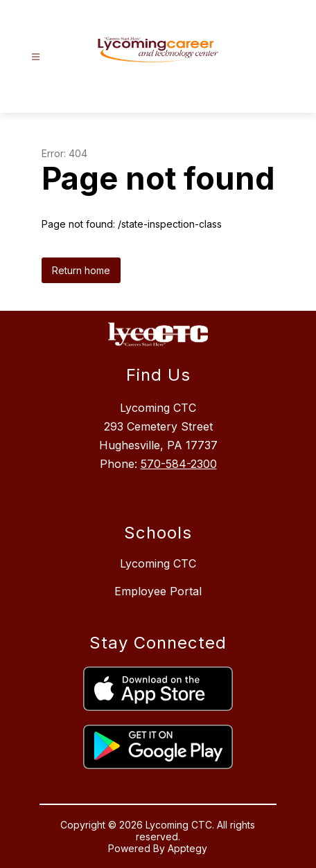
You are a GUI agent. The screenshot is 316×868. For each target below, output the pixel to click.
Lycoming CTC (158, 563)
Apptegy (187, 848)
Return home (81, 270)
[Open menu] (36, 57)
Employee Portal (158, 591)
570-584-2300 (179, 464)
